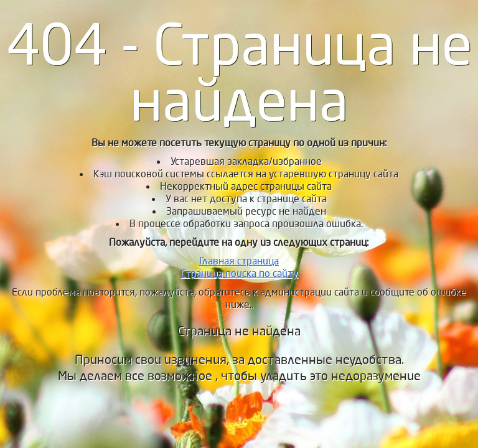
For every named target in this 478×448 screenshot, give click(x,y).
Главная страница (239, 261)
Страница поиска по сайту (239, 273)
